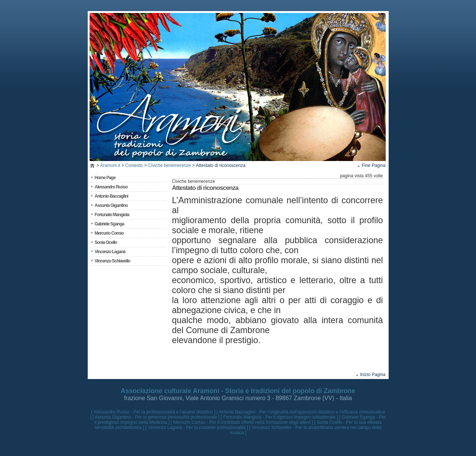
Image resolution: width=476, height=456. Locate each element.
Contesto (134, 165)
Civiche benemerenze (170, 165)
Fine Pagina (373, 165)
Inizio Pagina (373, 375)
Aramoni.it (110, 165)
